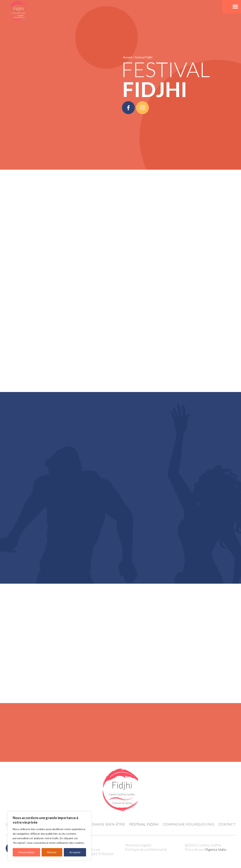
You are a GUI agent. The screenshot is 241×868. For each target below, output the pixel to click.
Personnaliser (26, 852)
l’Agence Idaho (215, 849)
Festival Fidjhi (143, 57)
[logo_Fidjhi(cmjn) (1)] (121, 769)
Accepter (75, 852)
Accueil (128, 57)
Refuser (52, 852)
